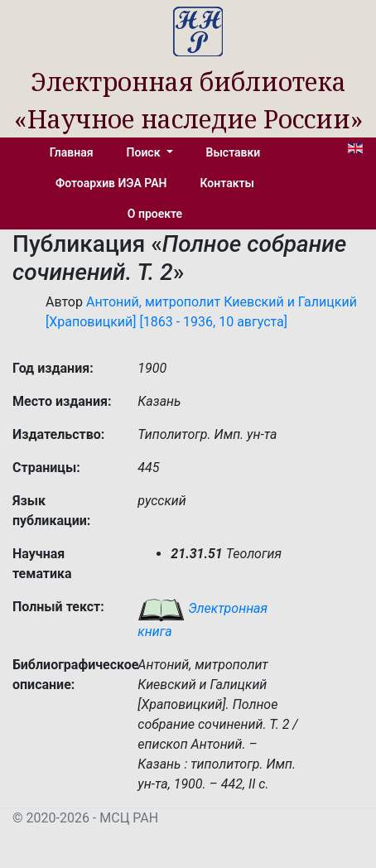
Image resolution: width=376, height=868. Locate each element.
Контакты (227, 183)
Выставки (234, 152)
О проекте (155, 214)
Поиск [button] (145, 152)
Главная (72, 152)
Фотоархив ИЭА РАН (111, 183)
